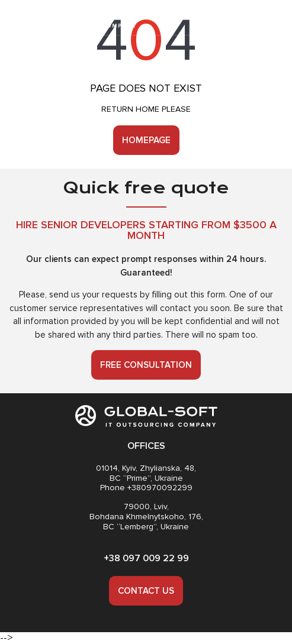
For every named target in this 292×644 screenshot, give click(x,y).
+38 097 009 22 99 (146, 558)
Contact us (146, 591)
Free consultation (146, 365)
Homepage (146, 140)
